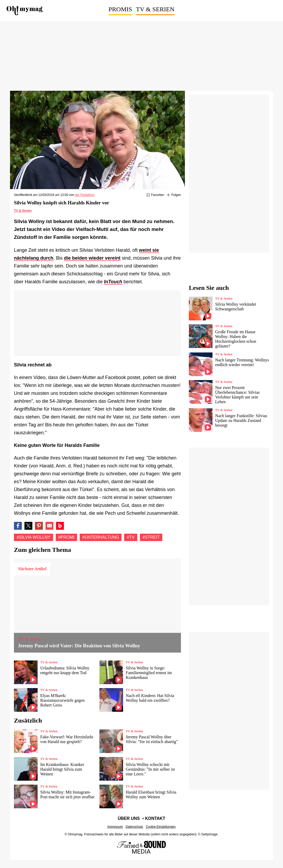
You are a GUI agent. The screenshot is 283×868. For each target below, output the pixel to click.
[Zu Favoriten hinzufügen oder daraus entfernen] (155, 195)
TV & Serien (155, 9)
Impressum (115, 827)
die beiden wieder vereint (92, 258)
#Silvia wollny (34, 537)
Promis (120, 9)
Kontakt (155, 818)
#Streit (151, 537)
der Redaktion (85, 195)
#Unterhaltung (101, 537)
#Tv (131, 537)
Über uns (129, 818)
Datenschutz (135, 827)
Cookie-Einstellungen (161, 827)
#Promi (66, 537)
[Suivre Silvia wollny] (174, 195)
